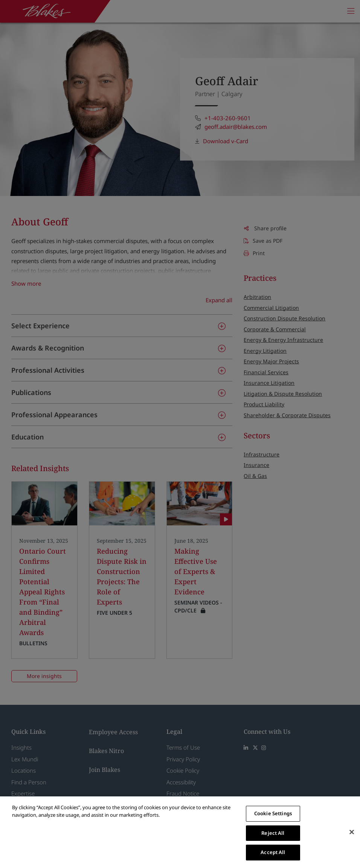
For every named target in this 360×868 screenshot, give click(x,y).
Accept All (273, 852)
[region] (180, 832)
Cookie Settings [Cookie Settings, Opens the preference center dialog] (273, 813)
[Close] (352, 832)
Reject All (273, 833)
